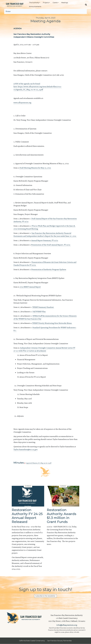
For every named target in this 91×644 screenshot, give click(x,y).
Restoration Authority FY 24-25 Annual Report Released (27, 516)
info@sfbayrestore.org (67, 625)
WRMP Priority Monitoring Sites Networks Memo (52, 323)
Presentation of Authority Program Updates (49, 269)
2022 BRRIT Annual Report (30, 287)
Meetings (65, 3)
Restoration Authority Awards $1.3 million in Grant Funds (62, 516)
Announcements (35, 7)
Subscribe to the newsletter (45, 596)
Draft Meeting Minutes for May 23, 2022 (35, 168)
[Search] (85, 5)
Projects (46, 3)
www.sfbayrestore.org (22, 103)
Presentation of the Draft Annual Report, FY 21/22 (51, 245)
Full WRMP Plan (39, 312)
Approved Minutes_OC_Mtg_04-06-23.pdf (39, 463)
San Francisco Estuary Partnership (60, 641)
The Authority (34, 3)
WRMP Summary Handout (43, 307)
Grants (55, 3)
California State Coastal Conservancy (32, 641)
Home (8, 11)
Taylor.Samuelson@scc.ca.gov (25, 450)
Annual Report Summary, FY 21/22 (45, 240)
